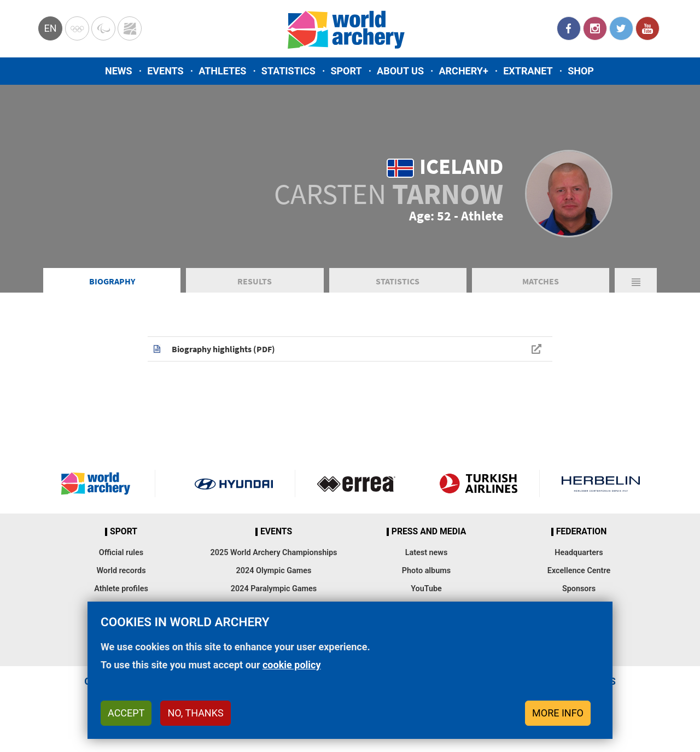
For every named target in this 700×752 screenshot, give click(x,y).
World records (121, 571)
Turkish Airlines (478, 483)
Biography (112, 281)
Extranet (528, 71)
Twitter (621, 28)
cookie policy (292, 665)
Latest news (427, 553)
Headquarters (579, 553)
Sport (346, 71)
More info (558, 713)
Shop (581, 71)
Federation (582, 532)
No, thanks (195, 713)
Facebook (569, 28)
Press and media (429, 532)
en (50, 28)
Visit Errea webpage (356, 483)
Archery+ (463, 71)
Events (165, 71)
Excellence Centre (579, 571)
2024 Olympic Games (274, 571)
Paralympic (103, 28)
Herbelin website (601, 483)
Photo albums (426, 571)
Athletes (222, 71)
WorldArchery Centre (130, 28)
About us (400, 71)
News (119, 71)
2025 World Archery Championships (274, 553)
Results (255, 281)
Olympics (77, 28)
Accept (126, 713)
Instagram (595, 28)
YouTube (647, 28)
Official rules (121, 553)
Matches (541, 281)
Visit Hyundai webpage (234, 483)
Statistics (288, 71)
